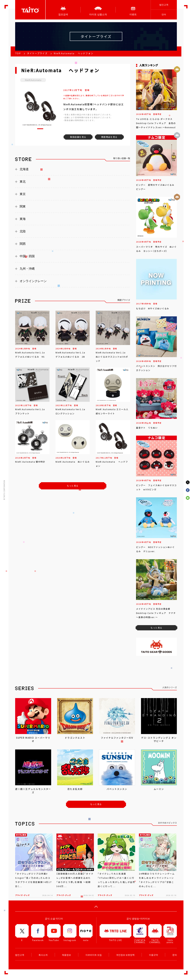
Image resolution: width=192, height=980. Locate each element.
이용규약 (153, 955)
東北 (23, 182)
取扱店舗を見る (78, 137)
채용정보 (66, 955)
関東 (23, 206)
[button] (40, 129)
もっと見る (73, 486)
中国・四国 (27, 256)
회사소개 (43, 955)
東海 (23, 219)
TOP (18, 53)
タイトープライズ (37, 53)
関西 (23, 244)
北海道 (24, 169)
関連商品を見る (109, 137)
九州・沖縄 (27, 269)
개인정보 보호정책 (125, 955)
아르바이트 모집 (94, 955)
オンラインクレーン (33, 281)
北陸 (23, 231)
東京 (23, 194)
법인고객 (164, 5)
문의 (175, 955)
